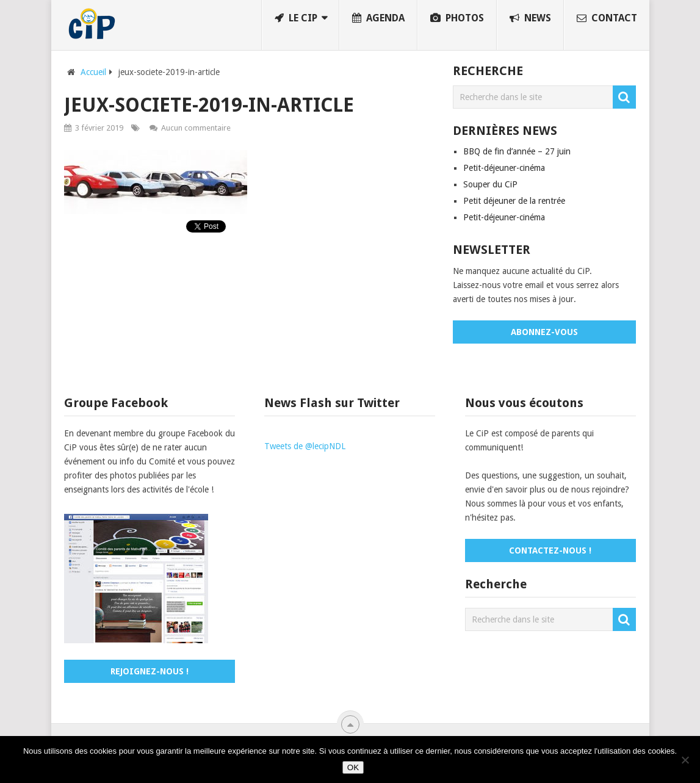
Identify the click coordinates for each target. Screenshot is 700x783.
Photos (457, 18)
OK (353, 767)
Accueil (93, 72)
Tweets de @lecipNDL (305, 446)
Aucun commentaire (196, 128)
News (530, 18)
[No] (685, 760)
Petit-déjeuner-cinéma (504, 168)
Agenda (378, 18)
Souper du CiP (490, 184)
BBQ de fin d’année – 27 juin (517, 151)
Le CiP (296, 18)
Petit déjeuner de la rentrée (514, 201)
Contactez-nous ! (550, 550)
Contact (607, 18)
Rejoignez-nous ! (150, 671)
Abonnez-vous (544, 332)
